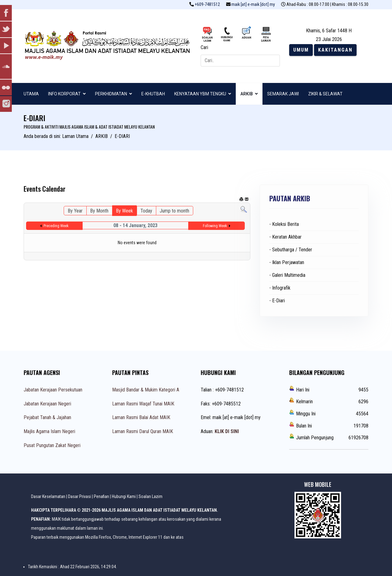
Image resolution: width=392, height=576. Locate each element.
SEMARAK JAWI (283, 94)
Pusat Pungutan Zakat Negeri (52, 445)
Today (146, 211)
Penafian (101, 496)
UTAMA (31, 94)
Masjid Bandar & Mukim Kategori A (146, 390)
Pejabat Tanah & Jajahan (47, 417)
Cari (204, 47)
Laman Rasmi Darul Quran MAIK (143, 431)
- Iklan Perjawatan (287, 262)
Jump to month (174, 211)
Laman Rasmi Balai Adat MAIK (141, 417)
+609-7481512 (207, 5)
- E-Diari (277, 301)
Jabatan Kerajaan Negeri (47, 404)
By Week (124, 211)
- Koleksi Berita (284, 224)
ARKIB (247, 94)
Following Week (215, 226)
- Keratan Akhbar (285, 237)
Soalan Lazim (150, 496)
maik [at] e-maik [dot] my (253, 5)
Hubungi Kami (124, 496)
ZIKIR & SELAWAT (325, 94)
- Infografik (280, 288)
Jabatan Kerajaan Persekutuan (53, 390)
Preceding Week (56, 226)
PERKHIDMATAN (111, 94)
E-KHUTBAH (153, 94)
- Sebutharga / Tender (291, 250)
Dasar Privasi (80, 496)
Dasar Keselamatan (48, 496)
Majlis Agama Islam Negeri (49, 431)
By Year (75, 211)
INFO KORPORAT (64, 94)
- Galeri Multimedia (287, 275)
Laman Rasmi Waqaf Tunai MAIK (143, 404)
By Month (99, 211)
